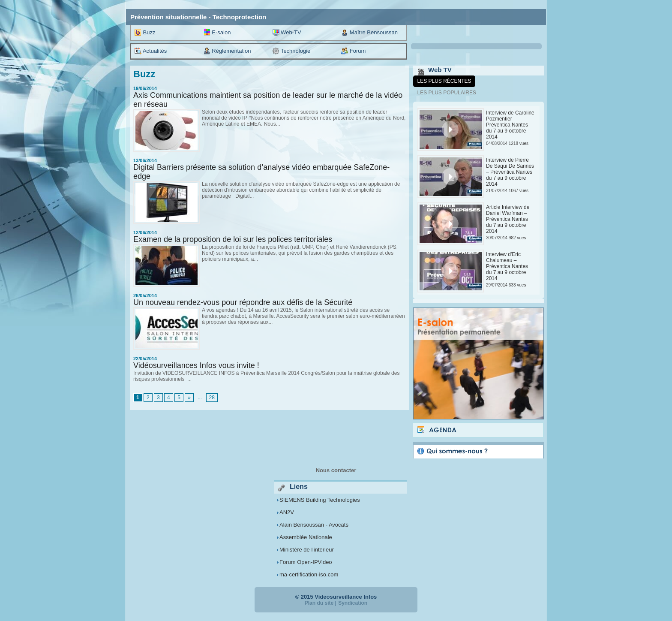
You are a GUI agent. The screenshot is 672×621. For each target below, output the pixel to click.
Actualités (151, 51)
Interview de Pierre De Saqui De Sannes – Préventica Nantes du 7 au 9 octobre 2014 (510, 172)
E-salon (217, 33)
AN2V (287, 512)
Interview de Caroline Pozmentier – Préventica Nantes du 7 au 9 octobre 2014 (510, 125)
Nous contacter (336, 470)
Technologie (292, 51)
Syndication (353, 603)
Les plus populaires (447, 93)
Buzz (145, 33)
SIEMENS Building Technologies (320, 500)
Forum (353, 51)
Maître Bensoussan (369, 33)
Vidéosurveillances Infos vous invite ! (196, 365)
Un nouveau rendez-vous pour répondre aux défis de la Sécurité (243, 302)
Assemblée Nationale (306, 537)
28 (212, 398)
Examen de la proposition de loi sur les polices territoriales (233, 239)
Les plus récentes (444, 81)
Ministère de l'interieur (307, 550)
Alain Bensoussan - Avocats (314, 525)
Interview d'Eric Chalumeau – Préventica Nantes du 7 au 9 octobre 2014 (507, 266)
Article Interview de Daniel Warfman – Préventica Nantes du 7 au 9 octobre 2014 (508, 219)
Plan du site (319, 603)
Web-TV (287, 33)
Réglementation (227, 51)
